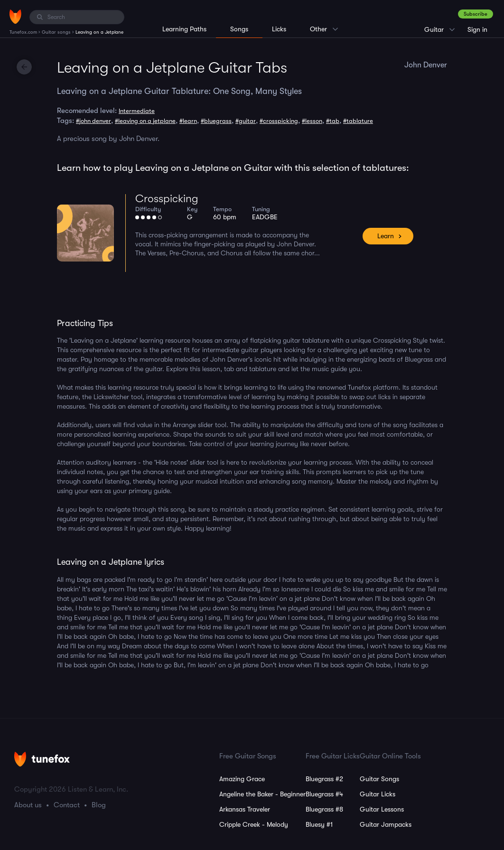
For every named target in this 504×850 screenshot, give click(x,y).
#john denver (93, 121)
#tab (333, 121)
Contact (67, 805)
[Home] (15, 17)
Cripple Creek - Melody (254, 824)
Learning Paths (184, 29)
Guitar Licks (378, 794)
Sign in (477, 29)
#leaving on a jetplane (145, 121)
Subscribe (476, 14)
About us (28, 805)
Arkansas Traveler (245, 809)
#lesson (312, 121)
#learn (188, 121)
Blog (99, 805)
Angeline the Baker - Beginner (262, 794)
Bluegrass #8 (324, 809)
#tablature (358, 121)
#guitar (246, 121)
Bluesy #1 (319, 824)
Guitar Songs (379, 779)
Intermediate (137, 111)
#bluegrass (216, 121)
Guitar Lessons (382, 809)
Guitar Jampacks (386, 824)
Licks (279, 29)
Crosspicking (167, 199)
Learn (386, 236)
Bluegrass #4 (324, 794)
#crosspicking (279, 121)
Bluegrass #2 (324, 779)
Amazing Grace (242, 779)
